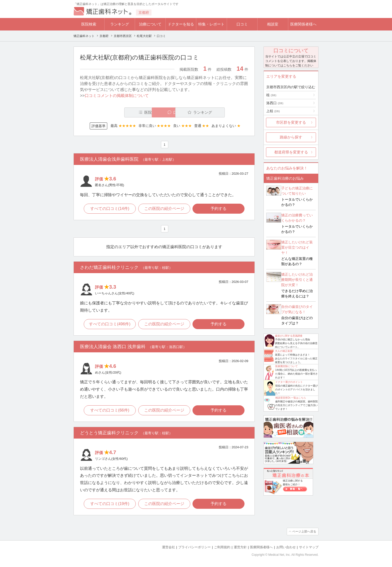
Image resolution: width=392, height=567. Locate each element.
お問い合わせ (286, 547)
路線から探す (291, 137)
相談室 (273, 24)
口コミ (242, 24)
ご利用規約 (222, 547)
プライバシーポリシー (194, 547)
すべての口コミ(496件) (110, 324)
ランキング (120, 24)
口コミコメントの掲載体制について (117, 96)
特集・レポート (211, 24)
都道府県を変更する (291, 152)
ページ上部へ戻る (304, 532)
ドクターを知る (181, 24)
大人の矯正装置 (284, 351)
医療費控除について (286, 366)
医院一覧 (114, 112)
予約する (219, 209)
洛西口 (275, 103)
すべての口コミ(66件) (109, 410)
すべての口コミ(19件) (109, 504)
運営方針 (240, 547)
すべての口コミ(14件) (109, 209)
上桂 (273, 111)
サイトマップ (309, 547)
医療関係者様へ (303, 24)
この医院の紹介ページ (164, 209)
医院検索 (89, 24)
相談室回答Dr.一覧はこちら (291, 398)
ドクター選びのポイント (289, 382)
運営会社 (168, 547)
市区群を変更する (291, 122)
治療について (150, 24)
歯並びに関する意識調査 (289, 336)
